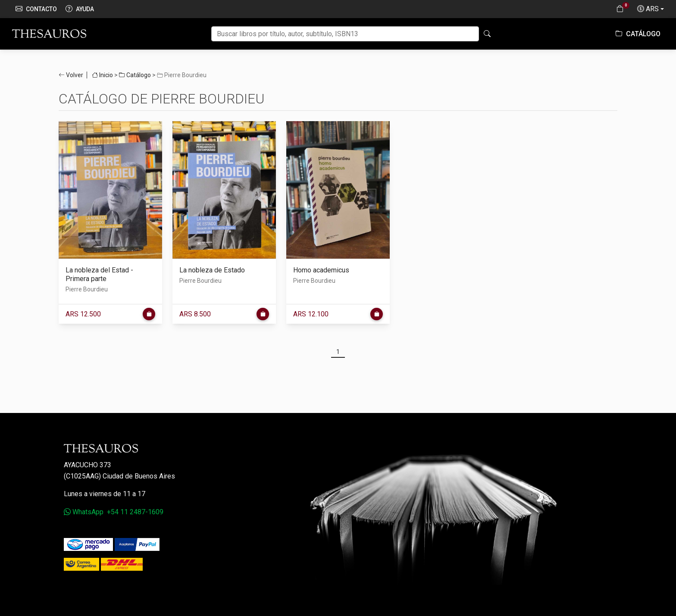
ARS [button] (648, 9)
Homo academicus (321, 270)
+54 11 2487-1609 (135, 512)
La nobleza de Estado (212, 270)
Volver (75, 75)
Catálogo (638, 34)
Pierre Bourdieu (87, 289)
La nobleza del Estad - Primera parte (99, 274)
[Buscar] (345, 34)
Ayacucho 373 (88, 465)
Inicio (102, 75)
